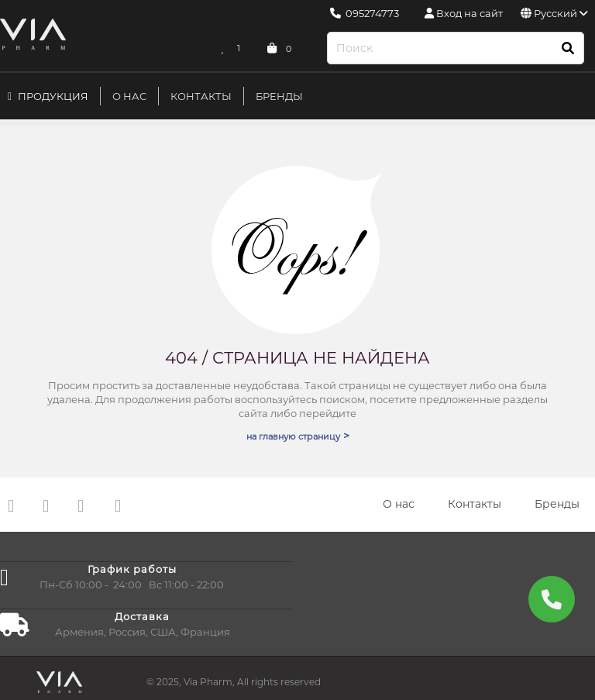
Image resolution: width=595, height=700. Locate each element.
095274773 (365, 13)
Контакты (201, 96)
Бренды (279, 96)
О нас (129, 96)
